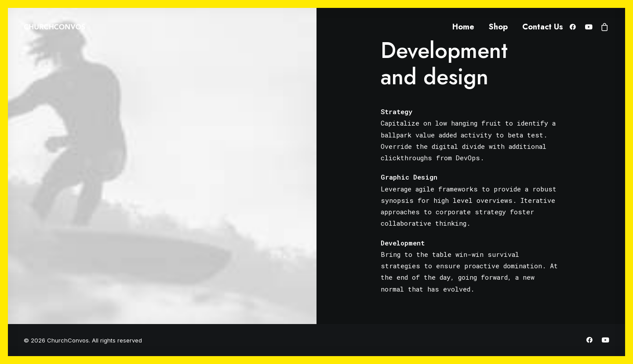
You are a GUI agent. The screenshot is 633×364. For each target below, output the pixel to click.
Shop (498, 27)
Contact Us (543, 27)
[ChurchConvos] (55, 27)
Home (463, 27)
